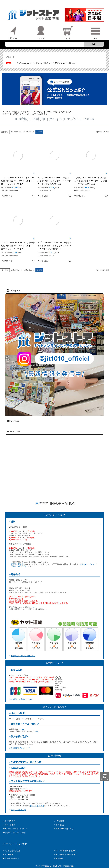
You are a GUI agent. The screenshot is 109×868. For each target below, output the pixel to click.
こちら (34, 607)
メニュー (95, 32)
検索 (94, 44)
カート (68, 32)
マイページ (41, 32)
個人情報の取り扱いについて (16, 829)
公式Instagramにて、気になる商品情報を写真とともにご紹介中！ (47, 63)
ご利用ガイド (10, 821)
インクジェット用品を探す (66, 855)
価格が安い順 (16, 132)
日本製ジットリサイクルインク (23, 112)
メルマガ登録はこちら (65, 829)
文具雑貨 (59, 858)
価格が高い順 (29, 132)
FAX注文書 (60, 821)
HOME (6, 112)
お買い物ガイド (14, 32)
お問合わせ (60, 825)
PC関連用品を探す (12, 858)
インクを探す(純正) (12, 851)
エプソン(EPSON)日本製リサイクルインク (54, 112)
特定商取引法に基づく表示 (15, 833)
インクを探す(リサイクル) (66, 851)
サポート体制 (10, 825)
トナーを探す (10, 855)
